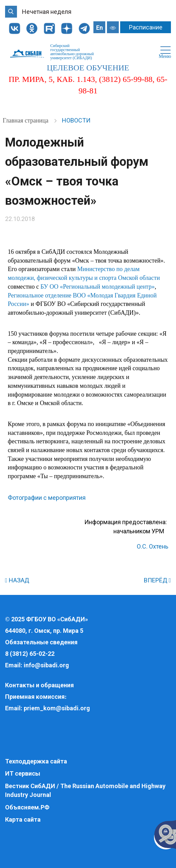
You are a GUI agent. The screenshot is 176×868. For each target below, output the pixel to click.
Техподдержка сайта (36, 761)
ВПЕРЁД (157, 580)
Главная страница (26, 120)
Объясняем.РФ (27, 807)
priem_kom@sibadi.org (57, 708)
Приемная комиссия (35, 697)
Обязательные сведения (41, 642)
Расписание (146, 27)
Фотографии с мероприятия (47, 498)
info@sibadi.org (46, 665)
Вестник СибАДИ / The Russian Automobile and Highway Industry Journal (85, 790)
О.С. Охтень (152, 546)
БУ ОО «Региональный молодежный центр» (98, 287)
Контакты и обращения (39, 685)
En (100, 28)
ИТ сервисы (23, 773)
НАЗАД (17, 580)
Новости (76, 120)
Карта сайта (23, 819)
